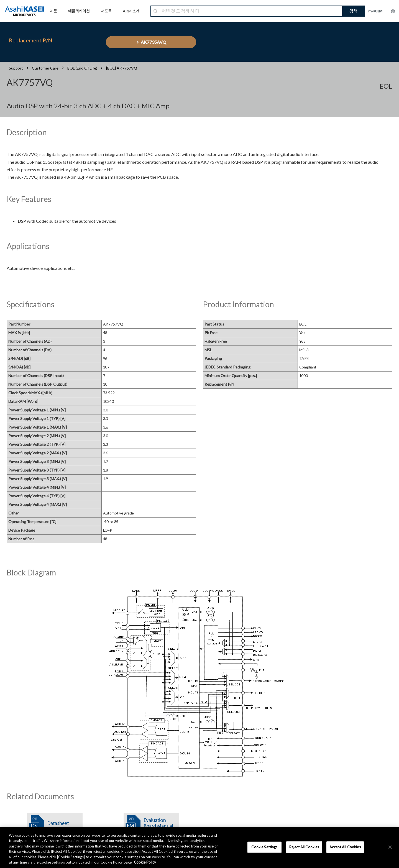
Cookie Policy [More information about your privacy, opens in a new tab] (145, 862)
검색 (353, 11)
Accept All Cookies (345, 847)
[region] (199, 848)
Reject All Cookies (304, 847)
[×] (390, 847)
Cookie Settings (264, 847)
